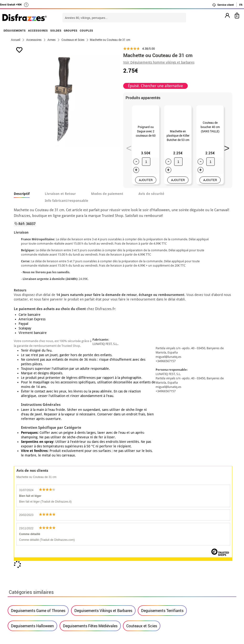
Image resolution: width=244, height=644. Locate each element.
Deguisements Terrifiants (162, 378)
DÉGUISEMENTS (15, 30)
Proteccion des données (32, 566)
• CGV (16, 555)
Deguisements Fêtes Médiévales (90, 393)
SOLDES (56, 30)
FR (241, 5)
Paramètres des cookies (34, 583)
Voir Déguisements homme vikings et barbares (159, 62)
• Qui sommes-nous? (29, 549)
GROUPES (71, 30)
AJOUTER (146, 182)
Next (225, 148)
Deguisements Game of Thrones (38, 378)
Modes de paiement (107, 196)
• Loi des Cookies (26, 578)
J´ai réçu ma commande (189, 561)
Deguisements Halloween (32, 393)
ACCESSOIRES (38, 30)
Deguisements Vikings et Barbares (103, 378)
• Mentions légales (27, 561)
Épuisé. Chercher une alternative (155, 86)
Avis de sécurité (151, 196)
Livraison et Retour (60, 196)
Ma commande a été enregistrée (195, 555)
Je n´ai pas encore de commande (196, 549)
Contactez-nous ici (104, 561)
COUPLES (86, 30)
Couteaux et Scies (142, 393)
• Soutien (19, 572)
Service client (223, 5)
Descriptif (22, 196)
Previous (127, 148)
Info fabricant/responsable (66, 203)
